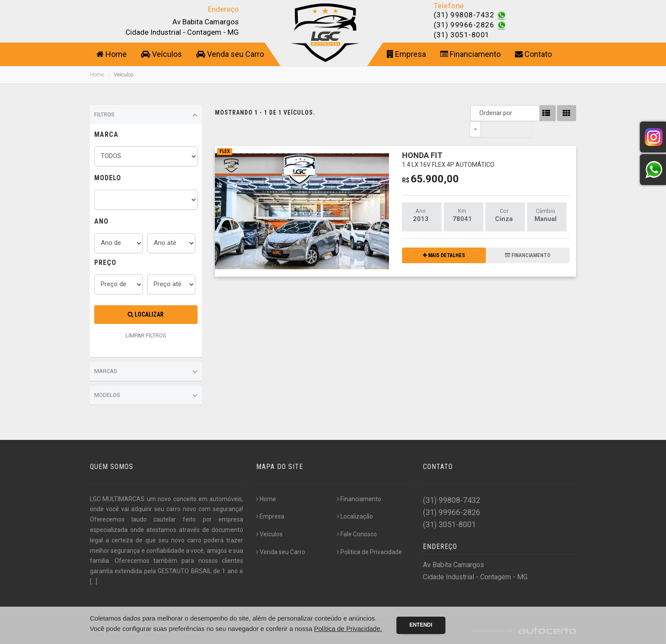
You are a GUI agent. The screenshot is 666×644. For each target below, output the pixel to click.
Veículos (162, 54)
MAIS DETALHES (444, 239)
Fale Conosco (357, 534)
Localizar (146, 314)
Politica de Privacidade (369, 552)
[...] (94, 581)
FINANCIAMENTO (528, 239)
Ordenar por (478, 113)
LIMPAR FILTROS (146, 335)
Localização (355, 516)
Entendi (421, 625)
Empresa (406, 54)
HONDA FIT (448, 143)
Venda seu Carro (230, 54)
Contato (533, 54)
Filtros (146, 115)
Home (112, 54)
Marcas (146, 372)
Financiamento (470, 54)
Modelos (146, 396)
